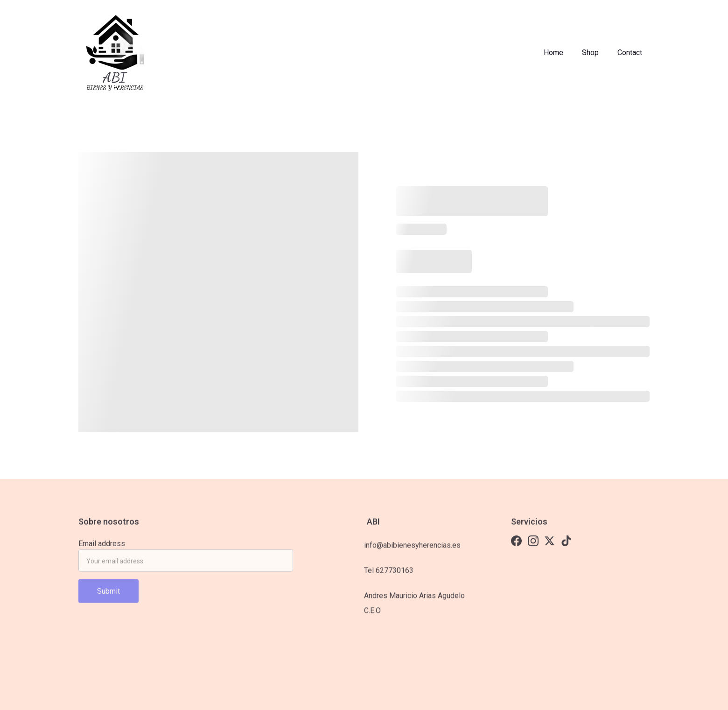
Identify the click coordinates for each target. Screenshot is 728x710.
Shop (590, 53)
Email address (102, 546)
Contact (630, 53)
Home (553, 53)
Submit (108, 594)
